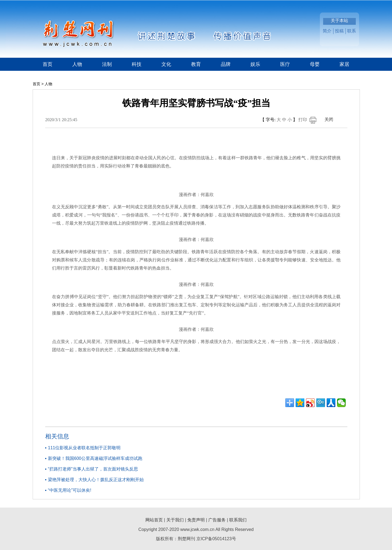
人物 (77, 64)
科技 (137, 64)
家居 (344, 64)
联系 (352, 31)
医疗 (285, 64)
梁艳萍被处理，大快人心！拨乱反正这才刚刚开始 (96, 480)
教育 (196, 64)
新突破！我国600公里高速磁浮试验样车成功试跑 (95, 458)
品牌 (226, 64)
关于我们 (175, 520)
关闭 (329, 119)
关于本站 (339, 21)
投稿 (339, 31)
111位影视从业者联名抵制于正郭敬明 (84, 448)
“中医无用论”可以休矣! (70, 490)
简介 (327, 31)
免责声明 (196, 520)
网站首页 (154, 520)
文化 (166, 64)
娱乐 (255, 64)
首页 (48, 64)
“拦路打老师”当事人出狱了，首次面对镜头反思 (93, 469)
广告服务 (217, 520)
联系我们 (238, 520)
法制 (107, 64)
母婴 (315, 64)
